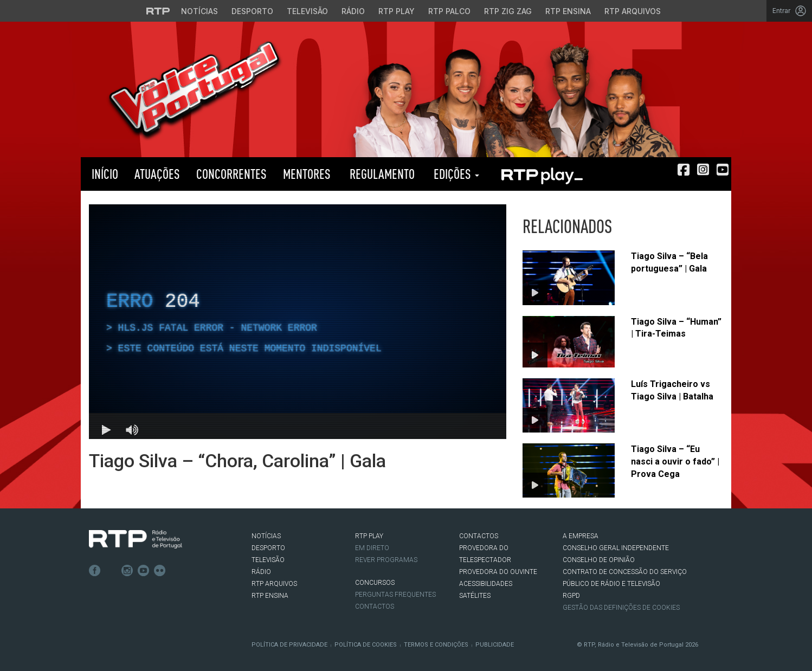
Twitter (111, 571)
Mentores (307, 174)
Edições (455, 174)
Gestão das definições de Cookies (621, 608)
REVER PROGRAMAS (386, 560)
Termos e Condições (436, 645)
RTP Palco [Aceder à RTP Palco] (449, 11)
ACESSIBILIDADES (486, 584)
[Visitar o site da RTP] (158, 11)
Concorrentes (231, 174)
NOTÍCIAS (266, 536)
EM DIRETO (372, 548)
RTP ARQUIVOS (274, 584)
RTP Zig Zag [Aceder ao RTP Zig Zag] (508, 11)
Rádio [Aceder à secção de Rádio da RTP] (353, 11)
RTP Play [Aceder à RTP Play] (397, 11)
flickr (160, 571)
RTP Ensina (270, 596)
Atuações (157, 174)
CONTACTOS (479, 536)
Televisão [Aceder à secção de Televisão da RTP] (307, 11)
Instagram (127, 571)
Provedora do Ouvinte (498, 572)
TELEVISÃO (268, 560)
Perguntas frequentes (395, 595)
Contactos (375, 607)
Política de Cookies (366, 645)
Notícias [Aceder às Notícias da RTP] (199, 11)
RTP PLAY (542, 174)
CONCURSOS (375, 583)
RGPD (571, 596)
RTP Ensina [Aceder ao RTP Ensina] (568, 11)
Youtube (144, 571)
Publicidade (495, 645)
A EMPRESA (581, 536)
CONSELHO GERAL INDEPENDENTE (616, 548)
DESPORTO (268, 548)
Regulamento (381, 174)
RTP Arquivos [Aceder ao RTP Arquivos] (633, 11)
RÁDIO (261, 572)
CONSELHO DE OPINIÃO (599, 560)
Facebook (95, 571)
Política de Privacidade (289, 645)
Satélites (475, 596)
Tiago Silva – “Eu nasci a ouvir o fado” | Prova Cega (675, 462)
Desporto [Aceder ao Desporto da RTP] (252, 11)
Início (104, 174)
